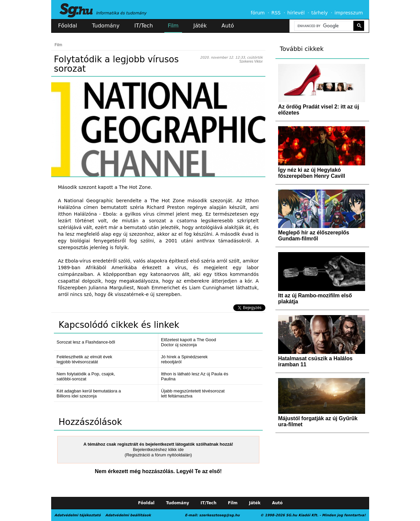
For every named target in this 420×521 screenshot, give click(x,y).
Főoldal (68, 26)
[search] (323, 26)
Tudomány (106, 26)
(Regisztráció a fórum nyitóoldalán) (158, 455)
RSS (276, 13)
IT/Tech (144, 26)
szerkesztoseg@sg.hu (219, 515)
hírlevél (296, 13)
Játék (200, 26)
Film (173, 26)
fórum (258, 13)
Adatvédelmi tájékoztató (78, 515)
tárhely (319, 13)
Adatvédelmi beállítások (128, 515)
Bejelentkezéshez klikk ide (158, 450)
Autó (228, 26)
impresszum (349, 13)
